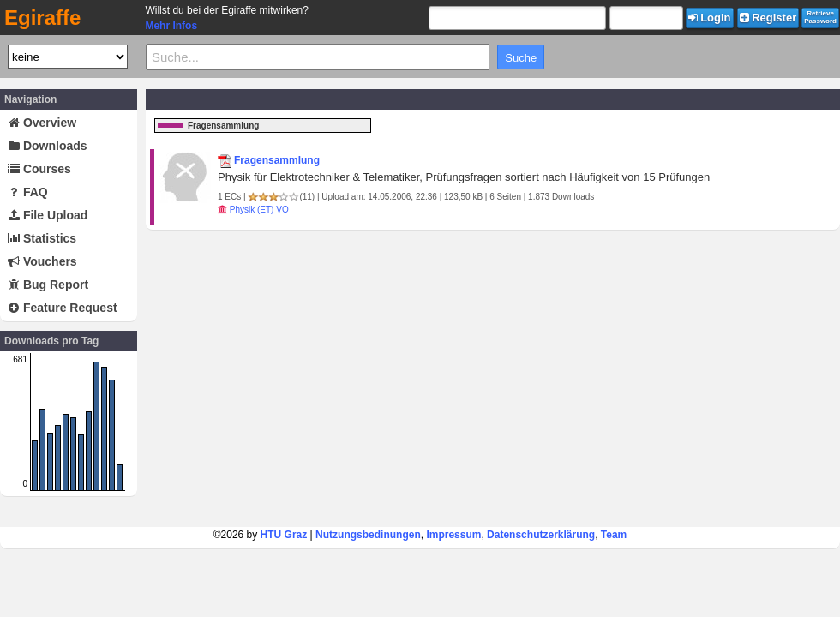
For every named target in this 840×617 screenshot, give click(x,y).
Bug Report (48, 285)
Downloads (48, 146)
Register (768, 18)
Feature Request (63, 308)
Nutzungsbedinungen (368, 535)
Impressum (453, 535)
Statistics (42, 238)
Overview (42, 123)
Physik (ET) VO (259, 210)
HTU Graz (284, 535)
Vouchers (42, 261)
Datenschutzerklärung (541, 535)
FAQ (28, 192)
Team (614, 535)
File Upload (48, 215)
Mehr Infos (171, 26)
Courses (39, 169)
